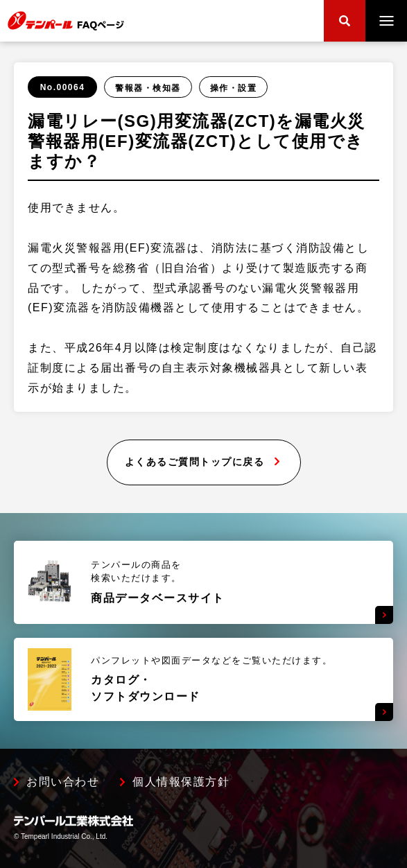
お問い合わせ (63, 782)
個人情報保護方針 (181, 782)
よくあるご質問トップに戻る (195, 462)
